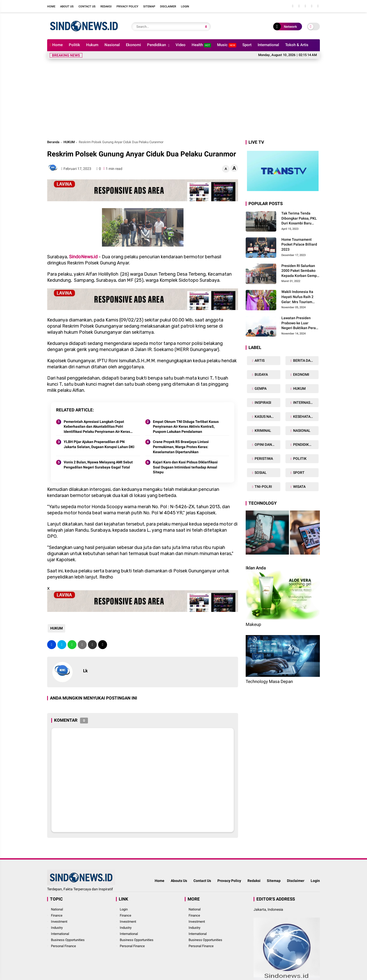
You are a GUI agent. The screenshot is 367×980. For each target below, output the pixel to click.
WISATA (299, 487)
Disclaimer (168, 6)
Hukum (92, 45)
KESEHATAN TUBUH (305, 417)
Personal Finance (63, 946)
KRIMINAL (263, 431)
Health (201, 45)
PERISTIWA (263, 459)
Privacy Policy (127, 6)
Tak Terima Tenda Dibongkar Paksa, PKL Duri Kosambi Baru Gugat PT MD (299, 219)
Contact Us (87, 6)
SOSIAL (260, 473)
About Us (67, 6)
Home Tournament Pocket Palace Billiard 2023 (299, 244)
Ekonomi (133, 45)
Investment (59, 922)
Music (227, 45)
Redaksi (106, 6)
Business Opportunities (68, 940)
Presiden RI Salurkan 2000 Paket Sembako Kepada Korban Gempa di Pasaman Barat (300, 271)
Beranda (53, 142)
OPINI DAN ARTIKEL (267, 445)
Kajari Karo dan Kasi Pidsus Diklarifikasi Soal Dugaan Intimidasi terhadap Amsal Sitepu (185, 467)
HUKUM (69, 142)
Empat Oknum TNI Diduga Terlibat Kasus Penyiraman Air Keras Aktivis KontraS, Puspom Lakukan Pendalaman (186, 427)
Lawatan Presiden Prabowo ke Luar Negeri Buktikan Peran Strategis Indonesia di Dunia (300, 323)
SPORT (298, 473)
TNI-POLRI (263, 487)
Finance (57, 915)
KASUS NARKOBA (267, 417)
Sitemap (149, 6)
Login (185, 6)
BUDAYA (261, 374)
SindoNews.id (83, 257)
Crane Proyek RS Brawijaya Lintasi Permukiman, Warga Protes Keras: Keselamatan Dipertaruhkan (181, 447)
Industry (57, 928)
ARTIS (259, 360)
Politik (74, 45)
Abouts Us (179, 881)
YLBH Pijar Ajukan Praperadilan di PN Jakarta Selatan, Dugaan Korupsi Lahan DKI (99, 444)
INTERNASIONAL (305, 402)
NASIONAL (301, 431)
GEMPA (260, 388)
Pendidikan (156, 45)
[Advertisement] (183, 101)
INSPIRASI (263, 402)
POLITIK (299, 459)
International (268, 45)
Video (181, 45)
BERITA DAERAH (305, 360)
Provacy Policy (229, 881)
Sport (247, 45)
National (57, 909)
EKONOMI (301, 374)
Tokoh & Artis (297, 45)
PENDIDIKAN (303, 445)
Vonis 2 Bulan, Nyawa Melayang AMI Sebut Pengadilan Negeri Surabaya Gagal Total (98, 465)
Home (51, 6)
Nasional (112, 45)
